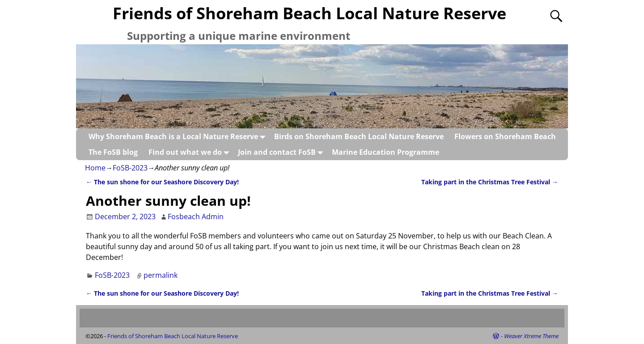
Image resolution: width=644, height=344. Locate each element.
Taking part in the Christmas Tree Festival (490, 182)
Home (95, 168)
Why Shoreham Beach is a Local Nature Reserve (179, 136)
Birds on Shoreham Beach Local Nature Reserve (359, 136)
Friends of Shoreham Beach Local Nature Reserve (309, 13)
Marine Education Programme (386, 152)
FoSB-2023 (130, 168)
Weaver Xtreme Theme (531, 336)
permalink (161, 275)
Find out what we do (191, 152)
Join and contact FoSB (282, 152)
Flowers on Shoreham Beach (505, 136)
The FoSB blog (113, 152)
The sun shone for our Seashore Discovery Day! (162, 182)
